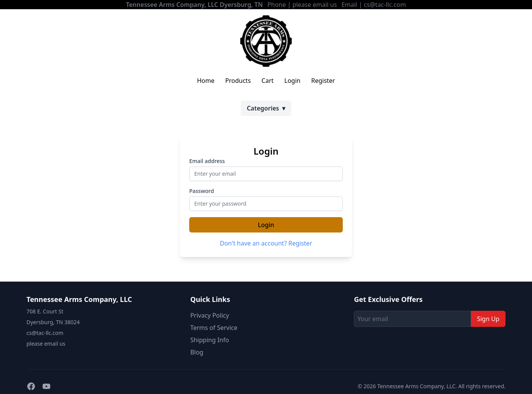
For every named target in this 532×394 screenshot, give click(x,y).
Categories (266, 108)
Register (323, 81)
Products (238, 81)
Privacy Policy (210, 315)
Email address (207, 161)
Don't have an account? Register (266, 243)
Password (202, 191)
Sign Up (488, 319)
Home (206, 81)
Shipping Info (210, 340)
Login (292, 81)
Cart (267, 81)
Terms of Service (214, 328)
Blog (197, 352)
